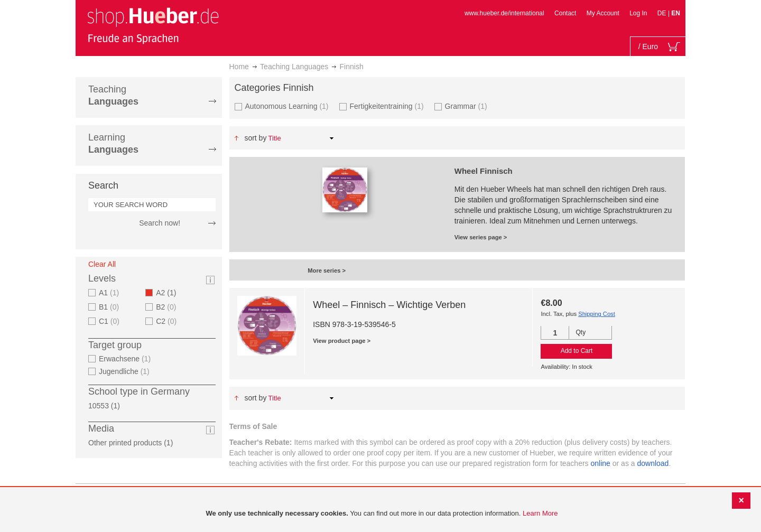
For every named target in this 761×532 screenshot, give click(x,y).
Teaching (113, 95)
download (653, 463)
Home (239, 67)
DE (663, 13)
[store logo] (153, 25)
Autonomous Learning (288, 106)
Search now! (160, 223)
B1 (110, 307)
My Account (603, 13)
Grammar (467, 106)
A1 (110, 293)
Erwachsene (126, 359)
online (601, 463)
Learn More (540, 513)
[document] (382, 514)
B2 (167, 307)
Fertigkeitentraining (388, 106)
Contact (565, 13)
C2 (168, 321)
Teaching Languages (294, 67)
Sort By (255, 138)
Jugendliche (126, 371)
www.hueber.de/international (504, 13)
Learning (113, 143)
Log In (638, 13)
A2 (169, 293)
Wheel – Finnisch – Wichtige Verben (389, 305)
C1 (110, 321)
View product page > (342, 341)
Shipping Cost (597, 314)
